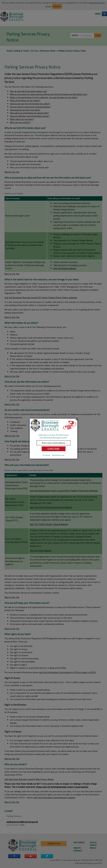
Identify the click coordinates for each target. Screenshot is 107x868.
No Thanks (46, 455)
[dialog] (53, 439)
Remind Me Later (58, 455)
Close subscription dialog (77, 419)
